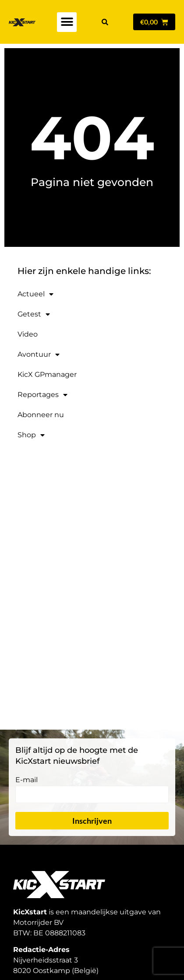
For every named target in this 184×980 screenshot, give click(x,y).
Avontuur (39, 355)
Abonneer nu (41, 415)
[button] (67, 22)
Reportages (42, 395)
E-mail (27, 780)
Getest (34, 314)
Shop (31, 435)
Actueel (35, 294)
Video (28, 334)
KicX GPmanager (47, 374)
